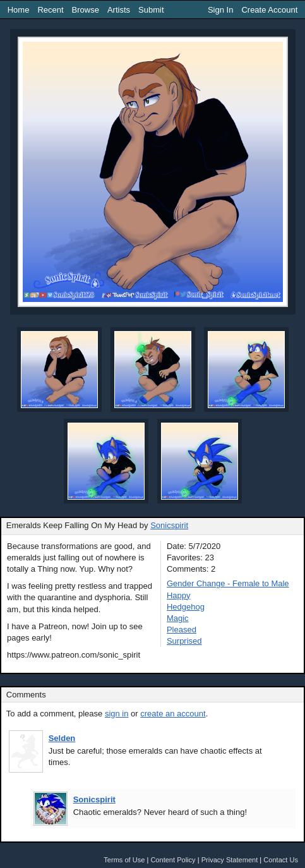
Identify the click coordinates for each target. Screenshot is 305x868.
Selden (62, 738)
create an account (173, 714)
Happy (179, 595)
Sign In (220, 10)
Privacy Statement (230, 860)
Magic (178, 618)
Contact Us (281, 860)
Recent (50, 10)
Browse (86, 10)
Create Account (269, 10)
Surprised (184, 641)
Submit (151, 10)
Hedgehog (186, 607)
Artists (119, 10)
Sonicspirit (169, 525)
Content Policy (173, 860)
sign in (117, 714)
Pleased (182, 630)
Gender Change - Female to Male (228, 583)
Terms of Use (124, 860)
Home (19, 10)
